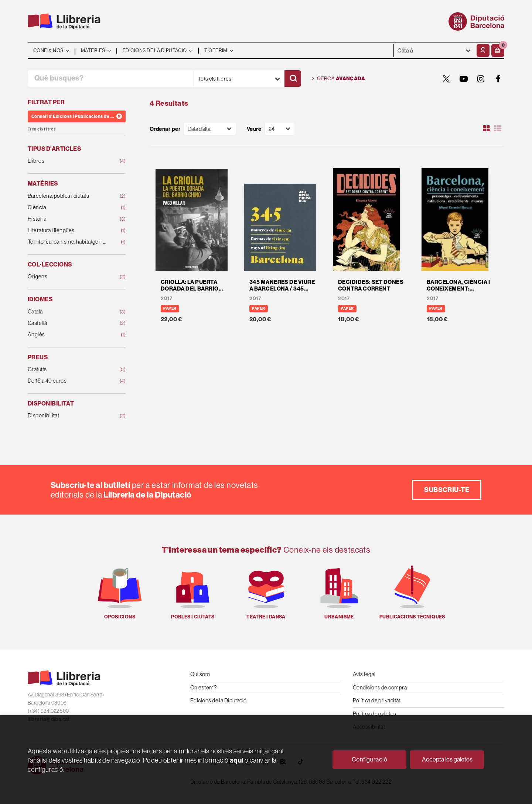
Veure (254, 129)
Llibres (68, 161)
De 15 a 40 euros (68, 381)
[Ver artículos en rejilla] (487, 129)
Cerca (339, 79)
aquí (237, 760)
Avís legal (364, 674)
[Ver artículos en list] (498, 129)
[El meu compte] (483, 50)
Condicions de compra (380, 687)
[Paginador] (280, 129)
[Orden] (210, 129)
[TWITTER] (446, 79)
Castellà (68, 323)
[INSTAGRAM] (481, 79)
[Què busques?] (110, 79)
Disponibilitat (68, 416)
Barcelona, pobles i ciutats (68, 196)
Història (68, 219)
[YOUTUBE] (464, 79)
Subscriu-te (447, 490)
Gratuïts (68, 369)
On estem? (203, 687)
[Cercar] (293, 79)
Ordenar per (165, 129)
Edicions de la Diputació (219, 700)
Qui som (200, 674)
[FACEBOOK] (498, 79)
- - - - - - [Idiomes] (434, 50)
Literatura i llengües (68, 230)
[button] (498, 50)
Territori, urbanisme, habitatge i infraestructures (68, 242)
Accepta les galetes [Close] (447, 759)
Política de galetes (375, 714)
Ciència (68, 208)
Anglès (68, 335)
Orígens (68, 277)
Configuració (369, 759)
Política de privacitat (377, 700)
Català (68, 312)
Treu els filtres (42, 129)
